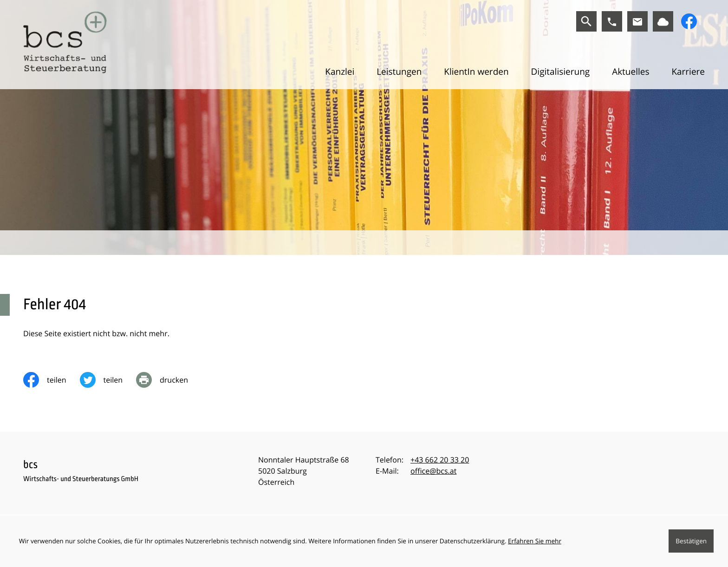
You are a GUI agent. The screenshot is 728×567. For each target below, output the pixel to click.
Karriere (688, 72)
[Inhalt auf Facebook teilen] (52, 380)
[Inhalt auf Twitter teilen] (108, 380)
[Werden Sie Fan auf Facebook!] (689, 21)
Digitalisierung (560, 72)
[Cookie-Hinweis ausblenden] (691, 541)
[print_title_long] (169, 380)
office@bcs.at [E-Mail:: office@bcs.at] (433, 471)
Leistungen (399, 72)
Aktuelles (630, 72)
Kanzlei (340, 72)
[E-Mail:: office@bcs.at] (637, 21)
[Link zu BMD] (663, 21)
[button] (612, 21)
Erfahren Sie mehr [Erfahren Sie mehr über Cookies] (535, 541)
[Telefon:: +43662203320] (440, 460)
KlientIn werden (476, 72)
